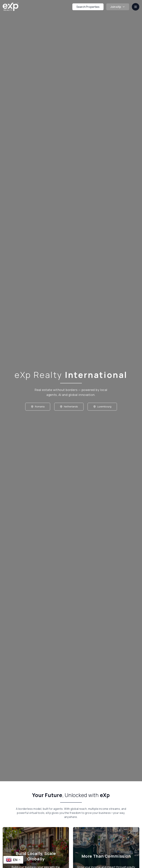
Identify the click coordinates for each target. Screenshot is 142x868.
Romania (38, 407)
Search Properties (88, 7)
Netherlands (69, 407)
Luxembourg (102, 407)
